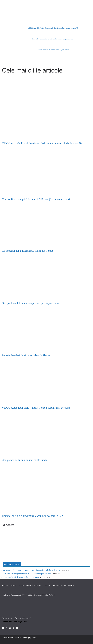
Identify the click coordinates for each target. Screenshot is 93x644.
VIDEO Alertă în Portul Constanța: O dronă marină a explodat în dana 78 (53, 28)
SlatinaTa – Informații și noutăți (26, 638)
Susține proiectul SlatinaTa (63, 585)
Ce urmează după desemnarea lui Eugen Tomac (53, 50)
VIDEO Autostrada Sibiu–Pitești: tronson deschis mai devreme (36, 408)
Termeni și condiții (9, 585)
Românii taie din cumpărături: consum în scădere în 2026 (33, 516)
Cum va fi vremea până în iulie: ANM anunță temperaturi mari (53, 39)
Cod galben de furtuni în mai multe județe (25, 460)
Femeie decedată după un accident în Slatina (26, 355)
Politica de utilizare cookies (30, 585)
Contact (47, 585)
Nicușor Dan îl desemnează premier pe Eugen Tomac (31, 303)
